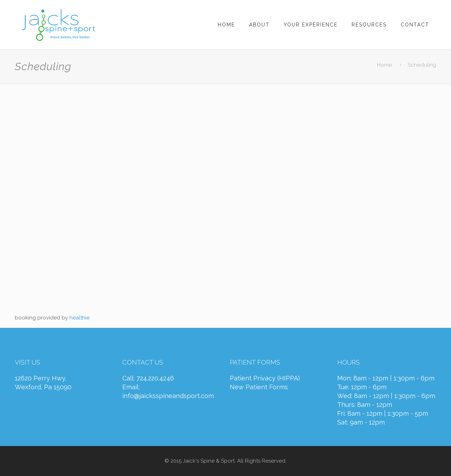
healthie (79, 318)
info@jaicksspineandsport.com (168, 396)
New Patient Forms (259, 387)
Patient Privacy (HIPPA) (265, 378)
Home (384, 65)
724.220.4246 (155, 378)
